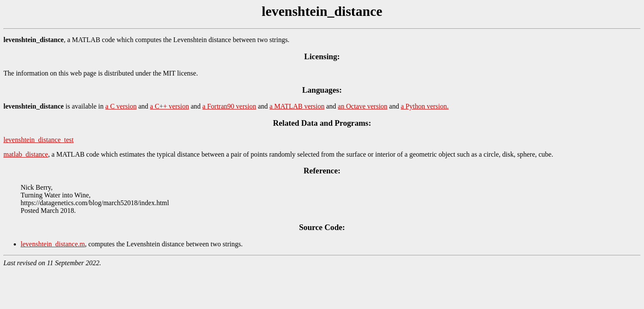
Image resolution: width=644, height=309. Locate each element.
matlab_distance (26, 154)
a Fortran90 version (229, 106)
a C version (121, 106)
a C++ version (169, 106)
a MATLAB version (297, 106)
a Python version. (425, 106)
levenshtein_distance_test (39, 140)
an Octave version (363, 106)
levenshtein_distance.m (53, 244)
